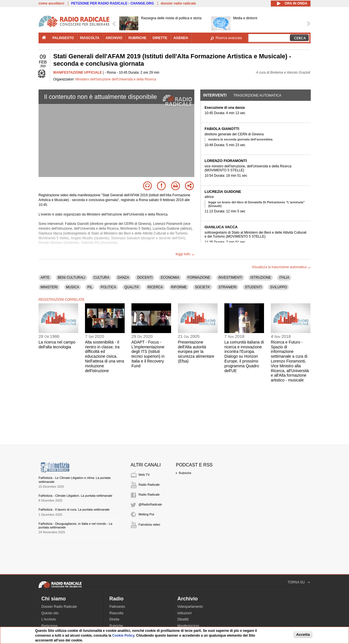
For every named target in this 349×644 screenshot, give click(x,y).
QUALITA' (132, 287)
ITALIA (284, 278)
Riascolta (116, 613)
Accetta (303, 635)
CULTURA (101, 278)
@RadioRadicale (150, 504)
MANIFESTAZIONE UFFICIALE (78, 72)
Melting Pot (146, 514)
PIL (90, 287)
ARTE (45, 278)
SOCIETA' (203, 287)
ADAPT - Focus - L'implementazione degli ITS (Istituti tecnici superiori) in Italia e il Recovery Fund (148, 354)
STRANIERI (227, 287)
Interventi (215, 95)
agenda (181, 38)
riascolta (90, 38)
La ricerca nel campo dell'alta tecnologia (57, 345)
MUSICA (73, 287)
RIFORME (179, 287)
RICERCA (155, 287)
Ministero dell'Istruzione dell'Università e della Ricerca (116, 79)
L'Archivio (49, 619)
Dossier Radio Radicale (59, 607)
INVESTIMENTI (230, 278)
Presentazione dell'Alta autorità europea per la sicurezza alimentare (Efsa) (196, 352)
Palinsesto (117, 607)
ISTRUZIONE (261, 278)
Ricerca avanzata (229, 38)
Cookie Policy (123, 636)
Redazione (49, 626)
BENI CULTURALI (72, 278)
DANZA (123, 278)
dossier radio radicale (178, 3)
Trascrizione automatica (257, 95)
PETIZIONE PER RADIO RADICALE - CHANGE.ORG (112, 3)
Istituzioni (184, 613)
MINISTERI (49, 287)
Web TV (144, 475)
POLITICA (108, 287)
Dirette (114, 619)
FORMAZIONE (199, 278)
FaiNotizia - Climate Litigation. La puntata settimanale (75, 496)
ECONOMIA (170, 278)
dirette (160, 38)
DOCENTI (145, 278)
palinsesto (63, 38)
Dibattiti (183, 619)
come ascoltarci (51, 3)
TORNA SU (296, 582)
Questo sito (50, 613)
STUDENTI (253, 287)
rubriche (137, 38)
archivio (114, 38)
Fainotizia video (149, 524)
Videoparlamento (190, 607)
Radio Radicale (149, 485)
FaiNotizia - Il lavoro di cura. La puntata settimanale (74, 509)
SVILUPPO (278, 287)
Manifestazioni (188, 626)
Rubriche (185, 473)
